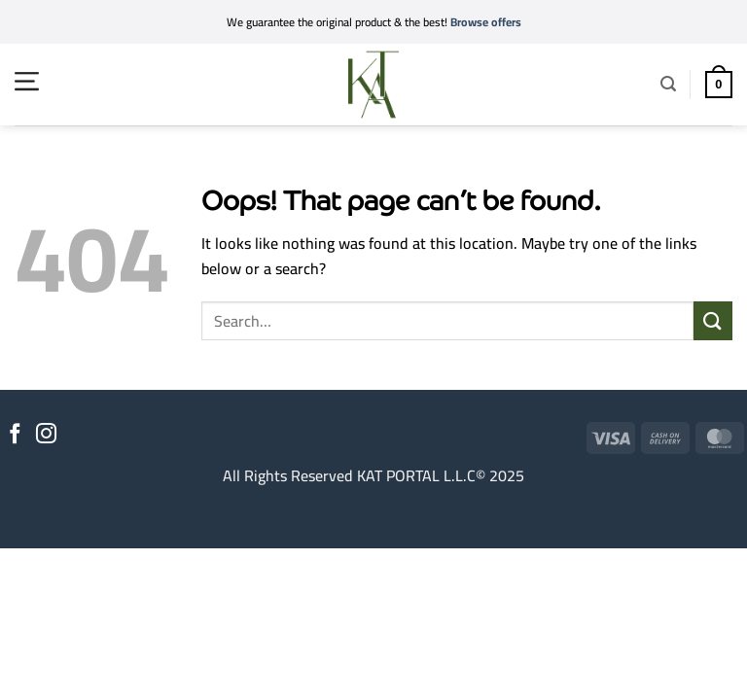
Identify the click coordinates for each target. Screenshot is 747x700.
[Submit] (713, 320)
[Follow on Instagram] (46, 435)
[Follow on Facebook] (15, 435)
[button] (27, 81)
